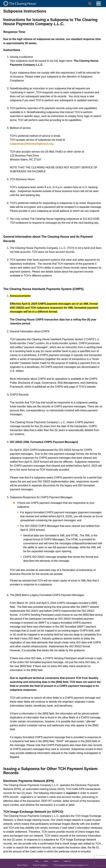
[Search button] (90, 4)
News (37, 861)
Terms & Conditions (40, 865)
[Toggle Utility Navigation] (98, 4)
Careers (56, 861)
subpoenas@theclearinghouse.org (32, 144)
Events (46, 861)
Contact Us (67, 861)
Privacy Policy (22, 865)
